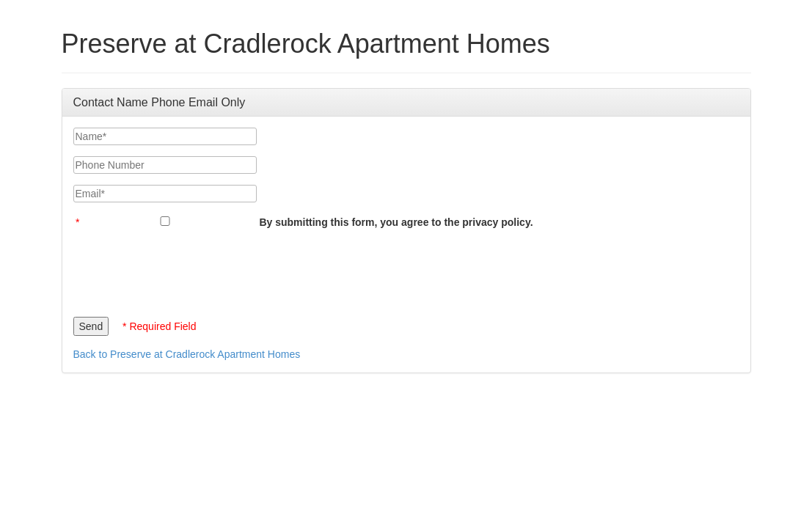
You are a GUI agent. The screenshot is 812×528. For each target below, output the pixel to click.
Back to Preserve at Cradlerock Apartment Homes (187, 354)
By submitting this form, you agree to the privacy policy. (396, 222)
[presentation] (185, 269)
